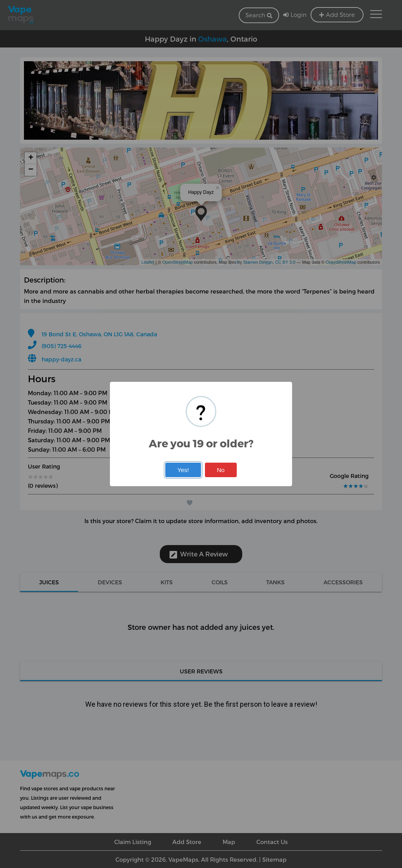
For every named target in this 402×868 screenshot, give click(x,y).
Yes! (183, 470)
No (221, 470)
